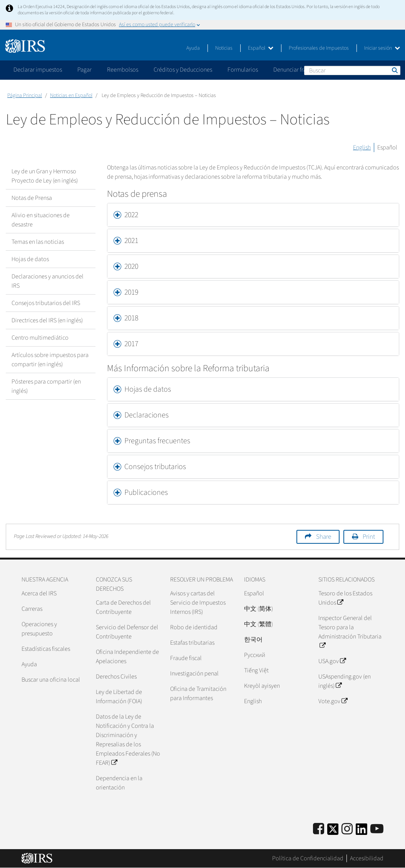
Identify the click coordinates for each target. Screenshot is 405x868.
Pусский (255, 655)
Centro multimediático (40, 338)
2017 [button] (131, 344)
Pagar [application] (85, 70)
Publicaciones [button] (146, 493)
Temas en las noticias (38, 242)
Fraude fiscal (186, 658)
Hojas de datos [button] (148, 389)
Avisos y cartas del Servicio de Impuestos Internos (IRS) (198, 603)
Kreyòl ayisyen (262, 686)
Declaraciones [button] (146, 415)
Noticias (224, 48)
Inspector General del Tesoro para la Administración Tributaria (350, 632)
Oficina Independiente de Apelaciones (127, 657)
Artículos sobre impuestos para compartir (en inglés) (50, 360)
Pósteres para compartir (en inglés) (46, 386)
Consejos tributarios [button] (155, 467)
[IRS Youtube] (377, 829)
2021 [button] (131, 241)
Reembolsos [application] (123, 70)
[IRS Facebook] (319, 829)
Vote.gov (333, 701)
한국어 (253, 640)
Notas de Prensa (32, 198)
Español (261, 48)
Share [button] (324, 537)
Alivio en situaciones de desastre (41, 220)
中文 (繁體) (259, 624)
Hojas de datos (30, 259)
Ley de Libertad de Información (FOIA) (119, 697)
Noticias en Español (71, 96)
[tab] (253, 215)
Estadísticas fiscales (46, 649)
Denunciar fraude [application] (295, 70)
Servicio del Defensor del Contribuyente (127, 632)
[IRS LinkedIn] (361, 832)
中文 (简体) (259, 609)
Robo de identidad (194, 627)
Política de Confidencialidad (308, 858)
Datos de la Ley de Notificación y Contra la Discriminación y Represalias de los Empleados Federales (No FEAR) (128, 740)
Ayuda (193, 48)
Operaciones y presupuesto (39, 629)
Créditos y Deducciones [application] (183, 70)
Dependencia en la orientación (119, 783)
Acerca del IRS (39, 593)
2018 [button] (131, 318)
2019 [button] (131, 292)
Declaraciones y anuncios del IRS (48, 281)
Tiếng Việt (256, 670)
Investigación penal (194, 674)
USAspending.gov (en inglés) (345, 681)
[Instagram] (347, 829)
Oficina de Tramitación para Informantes (198, 694)
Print (369, 537)
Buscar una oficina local (51, 680)
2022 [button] (131, 215)
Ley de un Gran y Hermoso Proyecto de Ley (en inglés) (45, 176)
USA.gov (332, 661)
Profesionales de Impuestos (319, 48)
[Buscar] (352, 70)
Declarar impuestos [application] (38, 70)
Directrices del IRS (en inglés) (47, 320)
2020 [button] (131, 266)
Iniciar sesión (382, 48)
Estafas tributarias (192, 643)
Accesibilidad (367, 858)
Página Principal (25, 96)
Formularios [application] (243, 70)
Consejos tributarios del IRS (46, 303)
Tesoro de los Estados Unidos (345, 598)
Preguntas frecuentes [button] (157, 441)
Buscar (394, 70)
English (362, 147)
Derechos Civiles (116, 677)
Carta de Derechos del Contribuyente (123, 607)
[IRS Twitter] (333, 832)
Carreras (32, 609)
